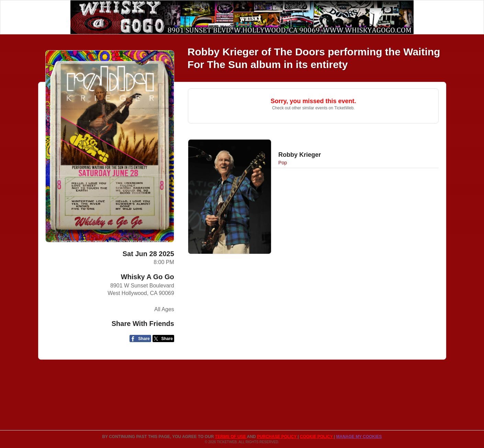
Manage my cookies (359, 437)
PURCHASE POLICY (277, 437)
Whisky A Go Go (148, 277)
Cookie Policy (317, 437)
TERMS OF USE (231, 437)
